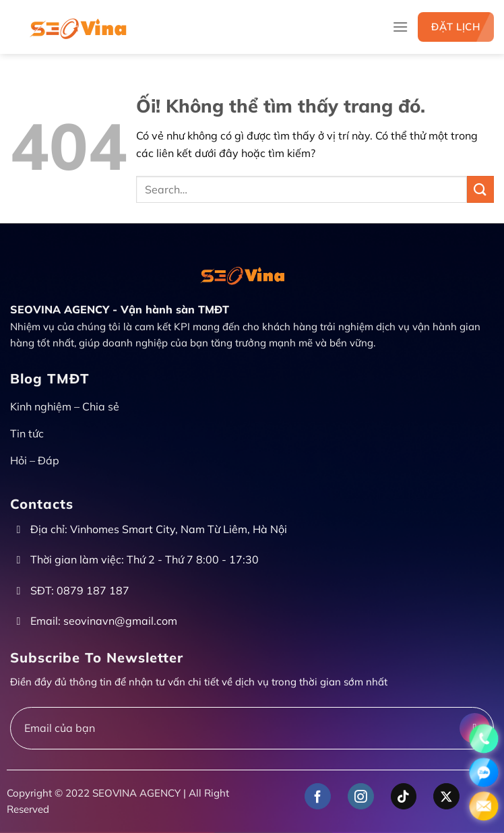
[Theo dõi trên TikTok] (404, 796)
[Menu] (400, 27)
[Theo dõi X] (446, 796)
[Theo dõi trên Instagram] (361, 796)
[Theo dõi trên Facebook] (318, 796)
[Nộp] (480, 189)
